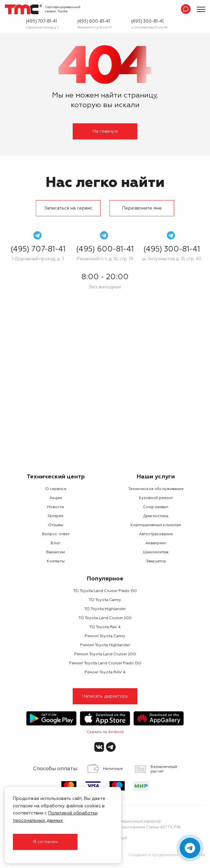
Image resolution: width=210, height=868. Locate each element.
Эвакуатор (156, 561)
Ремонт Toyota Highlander (105, 645)
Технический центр (56, 477)
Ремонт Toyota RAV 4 (105, 672)
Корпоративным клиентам (156, 525)
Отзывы (56, 525)
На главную (105, 131)
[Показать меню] (201, 9)
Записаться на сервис (68, 208)
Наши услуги (156, 477)
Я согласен (45, 842)
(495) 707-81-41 (41, 21)
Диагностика (156, 516)
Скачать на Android (105, 732)
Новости (56, 507)
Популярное (105, 579)
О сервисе (56, 489)
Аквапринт (156, 543)
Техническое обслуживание (156, 489)
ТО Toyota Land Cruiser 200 (105, 618)
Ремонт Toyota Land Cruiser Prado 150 (105, 663)
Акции (56, 498)
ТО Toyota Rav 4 (105, 627)
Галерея (56, 516)
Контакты (56, 561)
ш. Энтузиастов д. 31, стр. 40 (149, 28)
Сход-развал (156, 507)
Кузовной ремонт (156, 498)
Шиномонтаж (156, 552)
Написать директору (105, 696)
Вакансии (56, 552)
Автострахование (156, 534)
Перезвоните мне (142, 208)
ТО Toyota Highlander (105, 609)
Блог (56, 543)
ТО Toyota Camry (105, 600)
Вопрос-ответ (56, 534)
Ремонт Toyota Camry (105, 636)
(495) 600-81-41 (94, 21)
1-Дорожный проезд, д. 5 (42, 28)
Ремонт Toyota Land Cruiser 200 (105, 654)
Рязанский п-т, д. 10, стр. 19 (94, 28)
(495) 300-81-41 (147, 21)
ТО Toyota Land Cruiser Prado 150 (105, 591)
